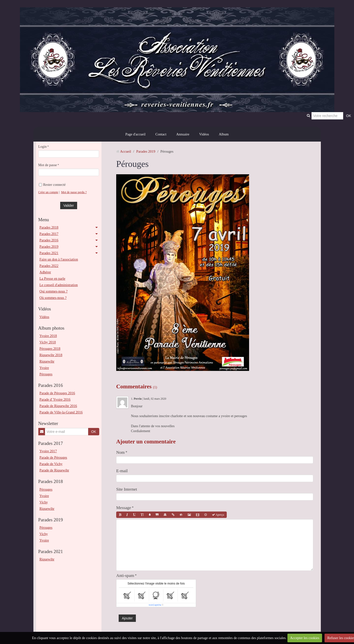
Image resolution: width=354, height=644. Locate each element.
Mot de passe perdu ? (74, 192)
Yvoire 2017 (48, 451)
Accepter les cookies (305, 638)
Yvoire (44, 368)
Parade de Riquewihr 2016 (58, 406)
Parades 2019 (49, 247)
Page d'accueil (135, 134)
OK (94, 432)
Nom (120, 452)
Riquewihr (47, 361)
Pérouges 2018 (50, 349)
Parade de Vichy (51, 464)
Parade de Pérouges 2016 (57, 393)
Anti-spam (125, 576)
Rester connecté (52, 185)
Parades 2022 (49, 266)
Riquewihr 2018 (51, 355)
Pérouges (46, 374)
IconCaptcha (155, 605)
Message (124, 508)
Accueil (126, 151)
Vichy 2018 (48, 342)
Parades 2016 (49, 240)
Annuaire (183, 134)
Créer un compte (48, 192)
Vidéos (204, 134)
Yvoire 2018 (48, 336)
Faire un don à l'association (59, 259)
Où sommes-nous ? (53, 298)
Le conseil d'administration (59, 285)
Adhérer (45, 272)
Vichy (44, 502)
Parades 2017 (49, 234)
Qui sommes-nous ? (54, 291)
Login (42, 146)
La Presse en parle (52, 278)
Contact (161, 134)
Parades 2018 (49, 227)
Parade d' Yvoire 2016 (55, 399)
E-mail (122, 471)
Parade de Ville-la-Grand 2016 (61, 412)
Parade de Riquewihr (54, 470)
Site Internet (127, 489)
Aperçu (218, 515)
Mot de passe (48, 165)
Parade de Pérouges (53, 457)
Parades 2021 (49, 253)
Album (224, 134)
